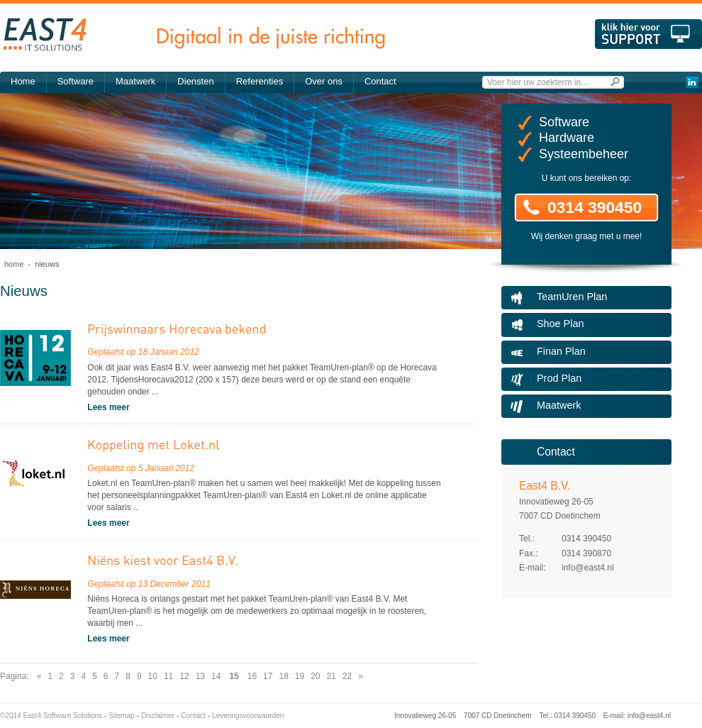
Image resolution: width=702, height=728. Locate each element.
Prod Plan (559, 378)
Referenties (260, 81)
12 (184, 676)
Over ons (324, 81)
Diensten (195, 81)
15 (234, 676)
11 (168, 676)
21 (331, 676)
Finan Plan (561, 351)
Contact (380, 81)
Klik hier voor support (648, 34)
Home (23, 81)
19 (300, 676)
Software (76, 81)
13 (200, 676)
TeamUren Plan (572, 297)
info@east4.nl (588, 568)
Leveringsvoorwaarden (248, 716)
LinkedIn (692, 82)
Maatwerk (135, 81)
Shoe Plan (560, 324)
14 (216, 676)
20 (315, 676)
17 (268, 676)
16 (252, 676)
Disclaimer (158, 716)
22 (347, 676)
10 (153, 676)
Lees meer (108, 407)
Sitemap (122, 716)
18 (283, 676)
